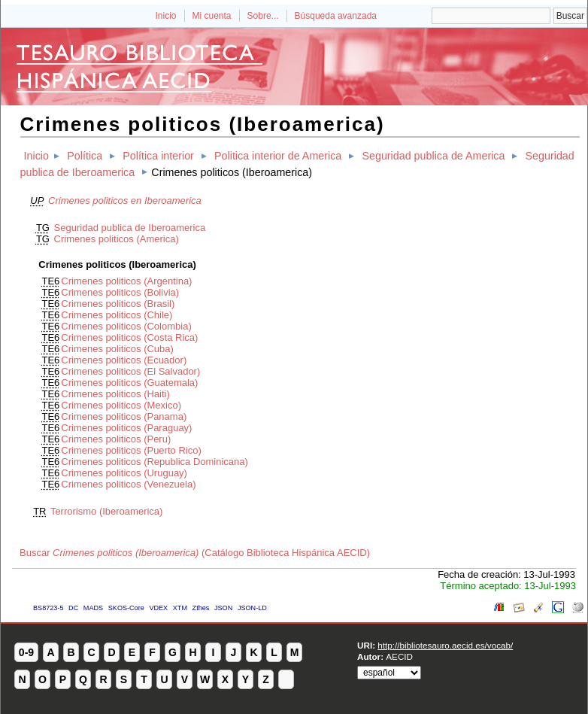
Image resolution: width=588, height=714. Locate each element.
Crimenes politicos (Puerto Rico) (131, 450)
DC (73, 608)
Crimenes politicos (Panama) (124, 416)
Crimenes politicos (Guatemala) (129, 383)
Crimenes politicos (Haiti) (115, 394)
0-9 (26, 652)
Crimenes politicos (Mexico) (121, 405)
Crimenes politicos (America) (117, 239)
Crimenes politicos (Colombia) (126, 326)
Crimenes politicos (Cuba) (117, 349)
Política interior (158, 156)
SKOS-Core (126, 608)
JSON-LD (252, 608)
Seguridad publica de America (433, 156)
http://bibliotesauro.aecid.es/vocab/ (445, 645)
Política (85, 156)
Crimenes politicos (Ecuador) (124, 360)
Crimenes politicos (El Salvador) (130, 371)
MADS (93, 608)
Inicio (165, 16)
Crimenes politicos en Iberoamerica (125, 201)
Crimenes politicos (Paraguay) (126, 428)
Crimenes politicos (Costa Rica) (129, 337)
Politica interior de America (278, 156)
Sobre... (263, 16)
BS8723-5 (48, 608)
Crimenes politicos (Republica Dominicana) (155, 462)
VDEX (158, 608)
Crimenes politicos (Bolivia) (120, 292)
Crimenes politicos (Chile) (117, 315)
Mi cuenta (212, 16)
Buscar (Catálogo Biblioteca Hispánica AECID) (195, 553)
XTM (180, 608)
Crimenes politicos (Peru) (116, 439)
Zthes (201, 608)
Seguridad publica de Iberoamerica (130, 228)
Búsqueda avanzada (336, 16)
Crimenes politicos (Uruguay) (124, 473)
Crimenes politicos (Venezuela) (128, 484)
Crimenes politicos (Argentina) (126, 281)
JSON (223, 608)
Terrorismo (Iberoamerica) (107, 511)
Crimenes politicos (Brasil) (118, 304)
